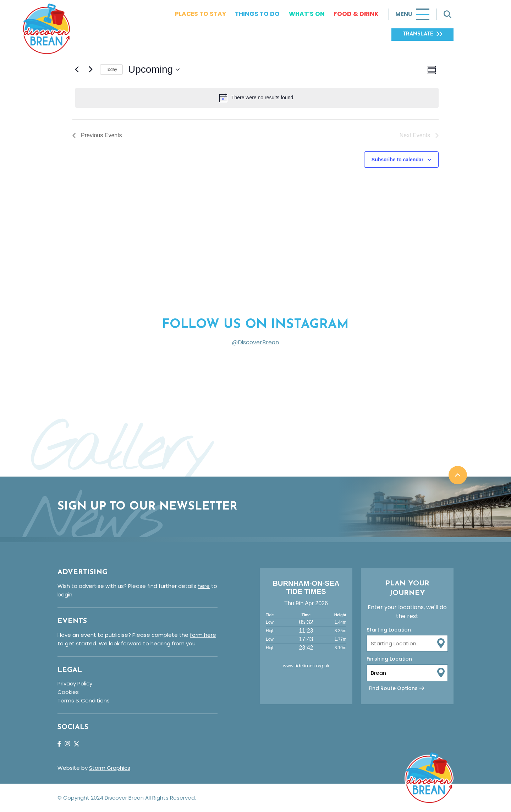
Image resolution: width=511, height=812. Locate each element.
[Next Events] (90, 69)
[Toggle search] (447, 14)
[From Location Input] (407, 643)
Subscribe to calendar (397, 160)
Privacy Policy (75, 683)
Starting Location (389, 630)
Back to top (458, 475)
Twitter (76, 744)
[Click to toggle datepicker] (154, 69)
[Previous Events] (77, 69)
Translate (418, 34)
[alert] (257, 98)
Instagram (67, 744)
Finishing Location (389, 659)
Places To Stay (200, 14)
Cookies (68, 692)
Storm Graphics (110, 768)
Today (111, 69)
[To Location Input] (407, 673)
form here (203, 635)
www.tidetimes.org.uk (306, 666)
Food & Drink (356, 14)
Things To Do (257, 14)
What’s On (307, 14)
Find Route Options (393, 688)
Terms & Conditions (84, 700)
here (204, 586)
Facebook (59, 744)
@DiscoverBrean (255, 342)
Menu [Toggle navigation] (404, 14)
